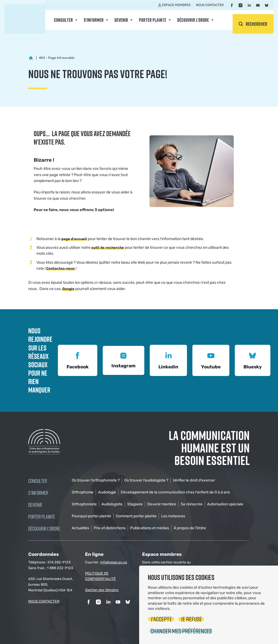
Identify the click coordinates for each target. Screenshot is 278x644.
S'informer (94, 24)
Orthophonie (83, 492)
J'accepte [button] (161, 619)
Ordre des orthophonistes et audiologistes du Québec (25, 19)
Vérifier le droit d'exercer (194, 480)
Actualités (80, 528)
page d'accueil (74, 239)
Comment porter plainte (136, 516)
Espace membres (176, 9)
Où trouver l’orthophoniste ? (96, 480)
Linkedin (168, 360)
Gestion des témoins (102, 590)
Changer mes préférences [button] (181, 631)
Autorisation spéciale (225, 504)
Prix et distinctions (110, 528)
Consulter (63, 24)
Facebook (78, 360)
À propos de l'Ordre (190, 528)
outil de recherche (108, 248)
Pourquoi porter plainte (91, 516)
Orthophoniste (84, 504)
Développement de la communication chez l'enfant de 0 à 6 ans (175, 492)
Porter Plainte (153, 24)
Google (68, 289)
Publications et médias (150, 528)
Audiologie (107, 492)
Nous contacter (210, 9)
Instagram (124, 360)
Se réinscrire (192, 504)
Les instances (173, 516)
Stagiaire (135, 504)
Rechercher (256, 24)
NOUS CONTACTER (44, 601)
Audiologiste (112, 504)
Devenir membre (162, 504)
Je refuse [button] (191, 619)
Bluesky (253, 360)
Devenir (121, 24)
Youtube (211, 360)
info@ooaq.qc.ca (114, 562)
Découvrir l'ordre (193, 24)
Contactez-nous (60, 268)
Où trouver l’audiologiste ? (146, 480)
